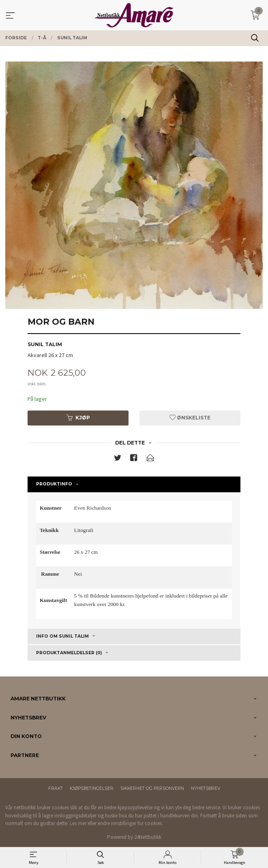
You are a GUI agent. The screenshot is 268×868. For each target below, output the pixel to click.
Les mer (78, 823)
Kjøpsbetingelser (92, 788)
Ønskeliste (190, 418)
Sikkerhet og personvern (152, 788)
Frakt (56, 788)
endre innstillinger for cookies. (130, 823)
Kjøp (78, 418)
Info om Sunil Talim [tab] (62, 636)
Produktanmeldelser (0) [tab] (69, 653)
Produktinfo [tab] (54, 484)
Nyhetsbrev (206, 788)
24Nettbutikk (148, 837)
